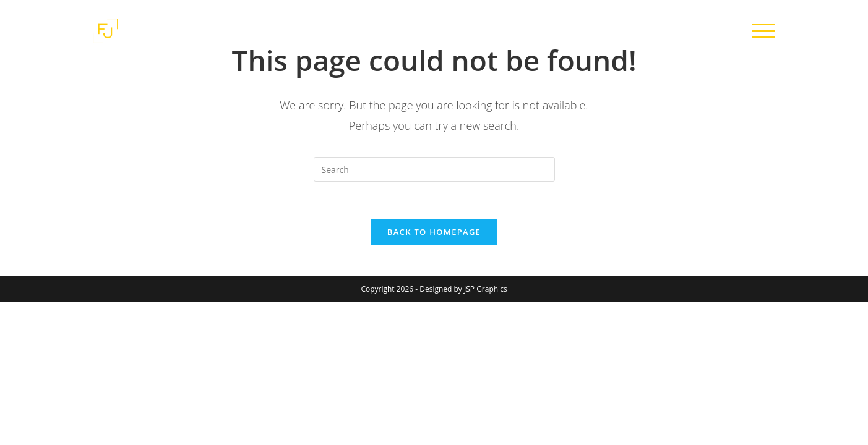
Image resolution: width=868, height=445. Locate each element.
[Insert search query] (434, 169)
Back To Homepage (434, 232)
